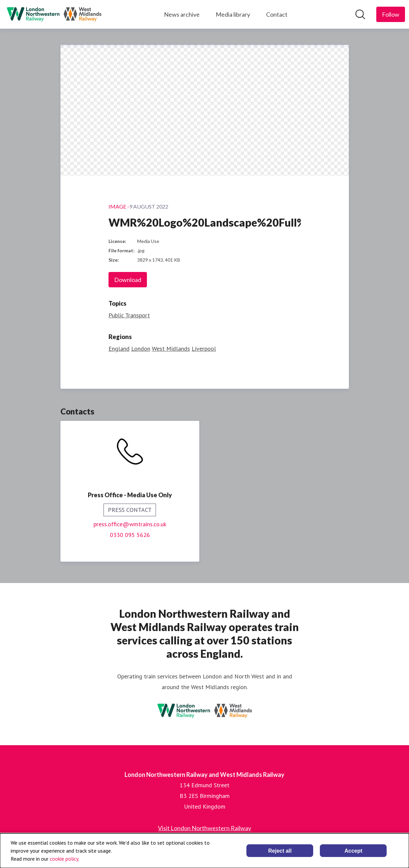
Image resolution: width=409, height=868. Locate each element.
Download (128, 280)
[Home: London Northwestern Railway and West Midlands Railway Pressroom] (54, 14)
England (119, 349)
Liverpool (204, 349)
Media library (233, 14)
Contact (277, 14)
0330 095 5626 (130, 535)
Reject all (280, 851)
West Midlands (171, 349)
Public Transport (129, 315)
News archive (182, 14)
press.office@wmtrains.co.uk (130, 524)
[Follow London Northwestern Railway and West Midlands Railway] (391, 14)
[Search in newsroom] (360, 14)
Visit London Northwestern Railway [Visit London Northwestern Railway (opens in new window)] (204, 828)
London (141, 349)
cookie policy (64, 859)
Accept (353, 851)
